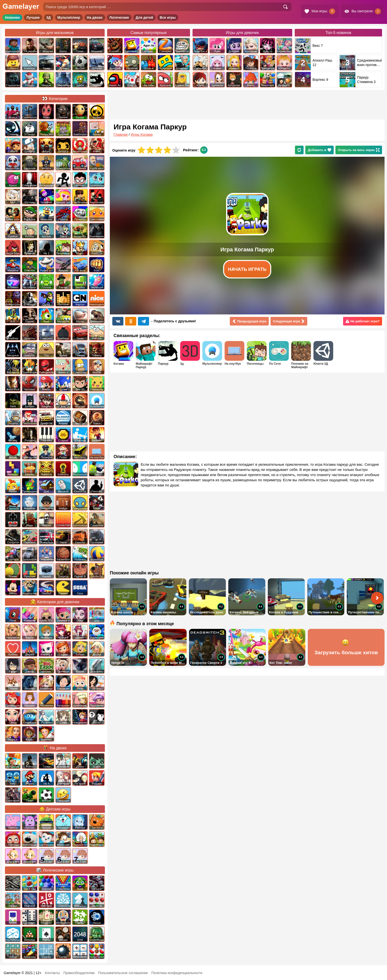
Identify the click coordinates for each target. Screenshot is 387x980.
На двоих (95, 17)
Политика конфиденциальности (177, 973)
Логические (119, 17)
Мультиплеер (69, 17)
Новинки (12, 17)
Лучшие (33, 17)
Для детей (145, 17)
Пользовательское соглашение (123, 973)
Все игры (168, 17)
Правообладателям (79, 973)
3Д (49, 17)
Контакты (52, 973)
